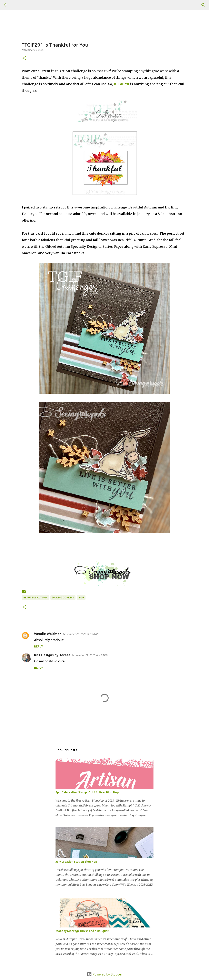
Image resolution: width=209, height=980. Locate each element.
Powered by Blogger (104, 974)
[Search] (17, 5)
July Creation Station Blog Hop (76, 862)
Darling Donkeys (63, 598)
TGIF (81, 598)
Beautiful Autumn (35, 598)
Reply (39, 646)
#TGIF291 (121, 84)
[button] (24, 58)
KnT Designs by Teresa (52, 655)
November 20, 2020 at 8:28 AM (81, 634)
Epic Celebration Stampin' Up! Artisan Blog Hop (87, 792)
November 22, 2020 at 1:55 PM (90, 655)
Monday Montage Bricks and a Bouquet (82, 931)
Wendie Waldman (48, 634)
